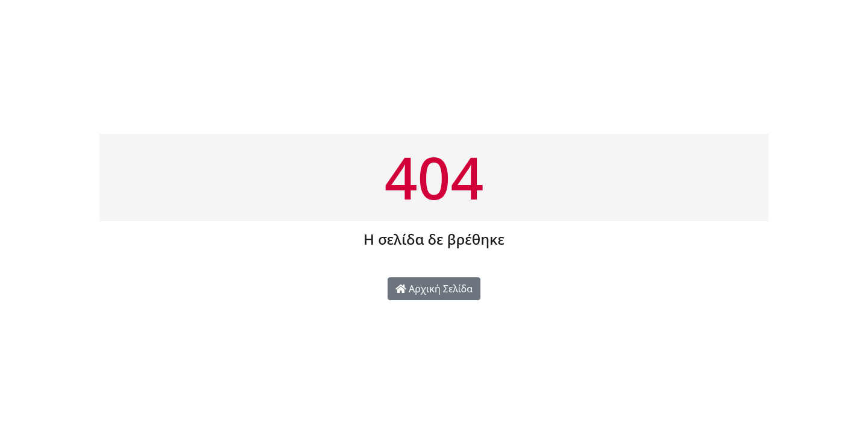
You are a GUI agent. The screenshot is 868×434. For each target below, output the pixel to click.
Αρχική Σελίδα (434, 289)
